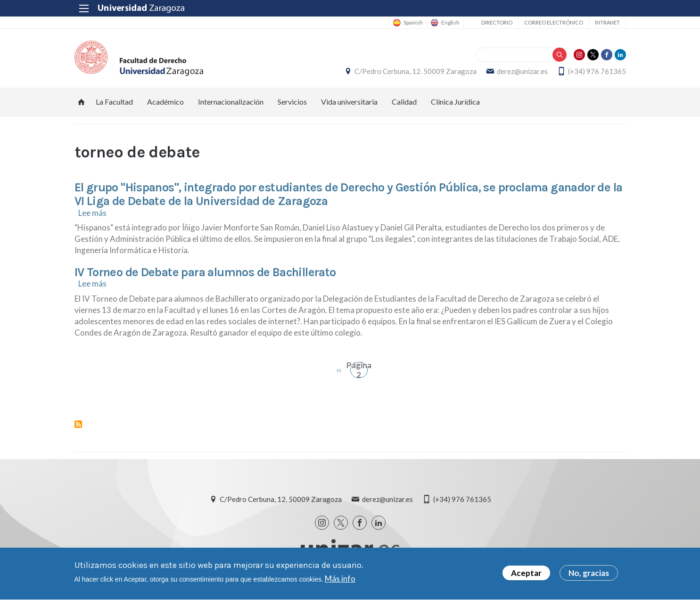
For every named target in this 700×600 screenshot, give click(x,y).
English (450, 23)
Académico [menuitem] (165, 102)
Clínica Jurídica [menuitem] (455, 102)
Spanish (413, 23)
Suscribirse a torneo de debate (78, 424)
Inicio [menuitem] (82, 102)
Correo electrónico (554, 22)
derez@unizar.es (522, 71)
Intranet (607, 22)
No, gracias (589, 576)
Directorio (497, 22)
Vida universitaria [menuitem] (349, 102)
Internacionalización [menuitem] (231, 102)
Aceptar (526, 576)
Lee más (92, 213)
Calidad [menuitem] (404, 102)
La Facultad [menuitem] (114, 102)
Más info (340, 582)
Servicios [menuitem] (292, 102)
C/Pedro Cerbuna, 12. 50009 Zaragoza (416, 71)
